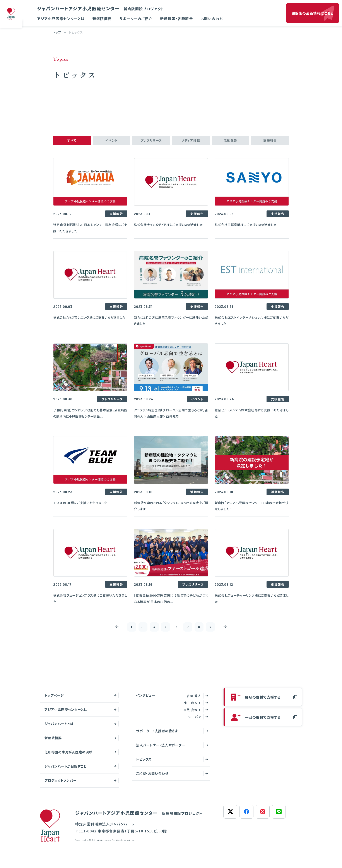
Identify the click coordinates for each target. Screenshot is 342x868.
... (138, 630)
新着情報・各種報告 (176, 19)
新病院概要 (102, 19)
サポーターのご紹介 (136, 19)
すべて (72, 141)
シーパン (195, 720)
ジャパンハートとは (59, 727)
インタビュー (146, 699)
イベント (112, 141)
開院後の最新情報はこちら (313, 13)
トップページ (54, 699)
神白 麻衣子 (192, 706)
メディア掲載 (191, 141)
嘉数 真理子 (192, 713)
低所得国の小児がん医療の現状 (68, 756)
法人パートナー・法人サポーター (161, 749)
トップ (57, 32)
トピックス (144, 763)
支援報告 (270, 141)
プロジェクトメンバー (61, 784)
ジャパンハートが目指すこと (66, 770)
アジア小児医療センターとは (61, 19)
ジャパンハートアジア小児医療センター (101, 8)
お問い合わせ (212, 19)
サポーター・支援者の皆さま (157, 735)
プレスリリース (151, 141)
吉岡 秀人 (194, 699)
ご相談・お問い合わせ (152, 777)
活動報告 (231, 141)
